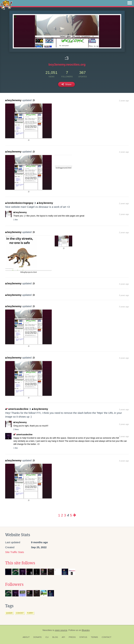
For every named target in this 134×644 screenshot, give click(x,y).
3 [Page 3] (65, 515)
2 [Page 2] (62, 515)
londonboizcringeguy (19, 203)
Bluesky (86, 630)
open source (61, 630)
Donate (38, 637)
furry (30, 613)
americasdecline (17, 409)
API (63, 637)
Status (83, 637)
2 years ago (124, 101)
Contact (107, 637)
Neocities (47, 630)
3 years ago (124, 284)
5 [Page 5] (71, 515)
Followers (14, 584)
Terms (94, 637)
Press (72, 637)
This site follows (20, 563)
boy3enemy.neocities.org (67, 65)
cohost (20, 613)
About (26, 637)
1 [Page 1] (59, 515)
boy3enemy (13, 100)
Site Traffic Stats (15, 552)
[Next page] (75, 515)
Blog (55, 637)
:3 (33, 100)
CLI (47, 637)
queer (9, 613)
